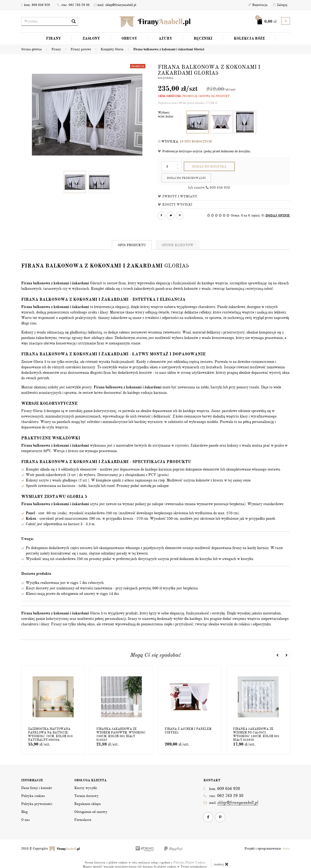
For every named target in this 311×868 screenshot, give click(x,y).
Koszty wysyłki (175, 195)
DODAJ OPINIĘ (278, 206)
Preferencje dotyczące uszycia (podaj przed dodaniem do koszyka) (204, 151)
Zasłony (91, 38)
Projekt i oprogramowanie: (267, 839)
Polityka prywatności (37, 794)
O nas (26, 810)
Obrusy (129, 38)
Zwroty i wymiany (177, 187)
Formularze (83, 810)
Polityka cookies (33, 786)
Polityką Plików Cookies (189, 853)
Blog (24, 802)
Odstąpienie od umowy (91, 802)
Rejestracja (258, 5)
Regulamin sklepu (87, 794)
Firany (54, 38)
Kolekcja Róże (249, 38)
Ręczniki (203, 38)
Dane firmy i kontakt (37, 778)
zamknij (221, 855)
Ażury (165, 38)
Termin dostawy (86, 786)
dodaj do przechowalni (262, 167)
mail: (231, 793)
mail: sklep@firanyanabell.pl (115, 5)
